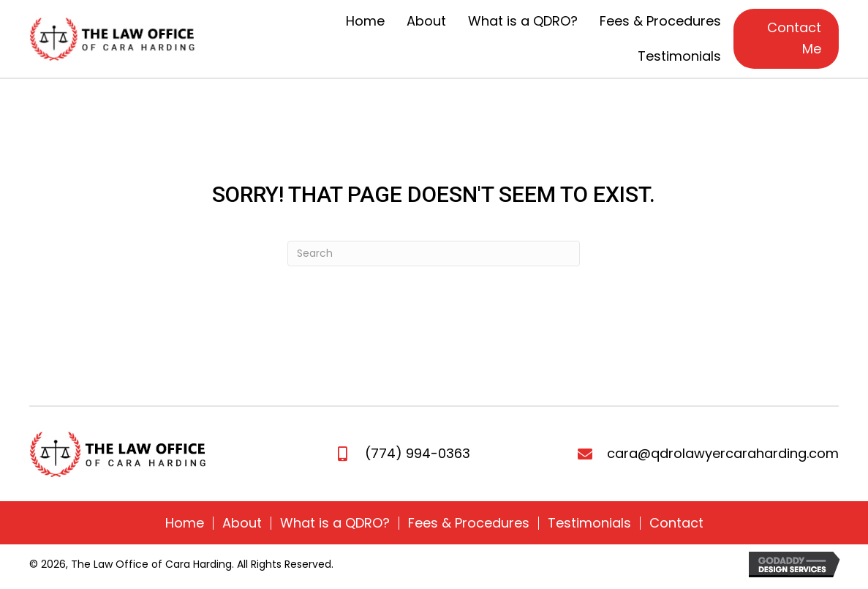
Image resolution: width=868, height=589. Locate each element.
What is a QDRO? (335, 523)
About (242, 523)
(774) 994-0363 (418, 453)
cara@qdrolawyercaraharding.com (723, 453)
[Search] (434, 254)
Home (185, 523)
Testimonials (589, 523)
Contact (676, 523)
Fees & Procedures (469, 523)
